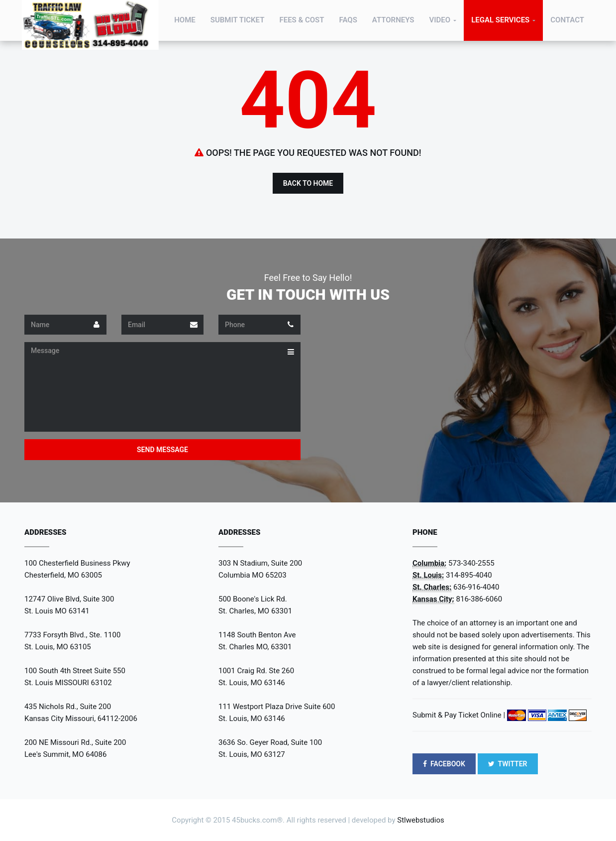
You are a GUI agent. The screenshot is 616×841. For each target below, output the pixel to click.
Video (440, 20)
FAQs (348, 20)
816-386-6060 (479, 599)
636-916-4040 (476, 587)
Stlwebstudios (420, 820)
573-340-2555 (471, 563)
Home (185, 20)
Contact (567, 20)
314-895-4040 (469, 575)
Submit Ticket (238, 20)
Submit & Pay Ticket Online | (459, 715)
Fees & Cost (302, 20)
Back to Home (308, 183)
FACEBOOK (444, 764)
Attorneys (393, 20)
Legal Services (500, 20)
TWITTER (508, 764)
